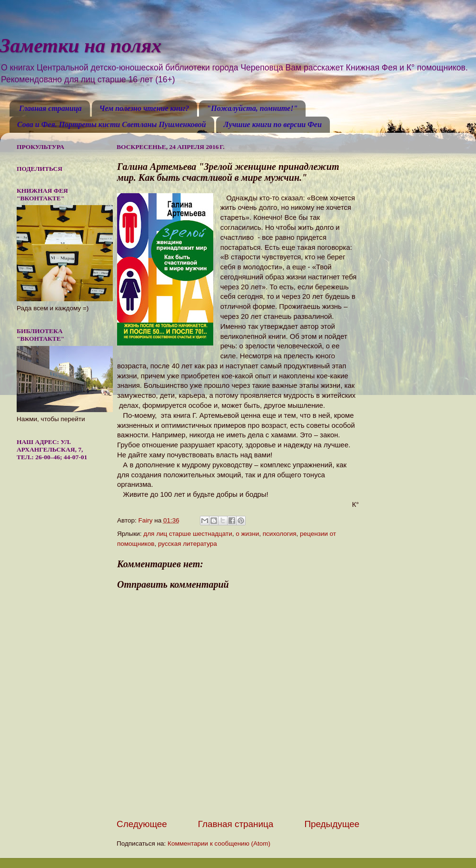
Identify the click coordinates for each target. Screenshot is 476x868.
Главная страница (50, 108)
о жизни (247, 534)
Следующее (142, 824)
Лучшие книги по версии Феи (273, 124)
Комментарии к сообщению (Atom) (219, 843)
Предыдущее (332, 824)
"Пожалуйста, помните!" (252, 108)
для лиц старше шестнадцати (188, 534)
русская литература (188, 544)
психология (280, 534)
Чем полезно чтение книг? (144, 108)
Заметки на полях (81, 46)
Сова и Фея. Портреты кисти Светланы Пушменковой (112, 124)
